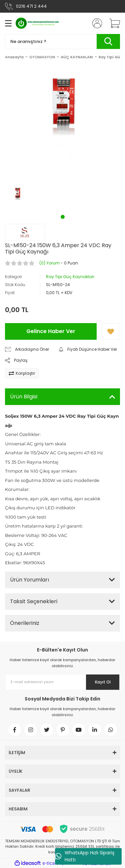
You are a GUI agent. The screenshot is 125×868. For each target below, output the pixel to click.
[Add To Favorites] (111, 331)
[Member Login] (95, 23)
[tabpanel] (18, 197)
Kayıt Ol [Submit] (103, 682)
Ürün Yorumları (29, 580)
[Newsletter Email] (62, 682)
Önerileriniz (25, 623)
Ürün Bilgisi (24, 397)
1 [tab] (63, 217)
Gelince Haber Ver (51, 331)
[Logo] (37, 23)
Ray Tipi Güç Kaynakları (70, 277)
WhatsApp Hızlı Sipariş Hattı (85, 856)
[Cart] (112, 23)
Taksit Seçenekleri (34, 601)
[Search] (62, 41)
